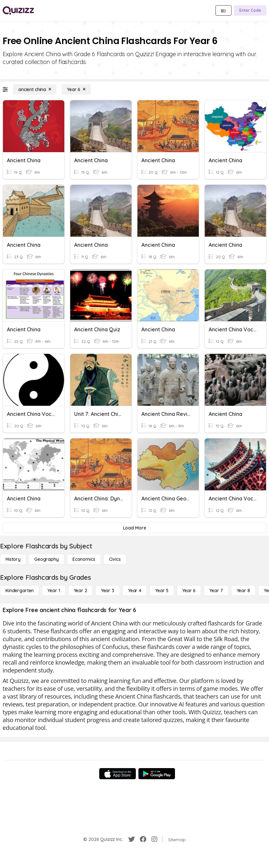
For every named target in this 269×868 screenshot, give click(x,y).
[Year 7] (216, 591)
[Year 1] (54, 591)
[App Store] (118, 774)
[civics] (115, 559)
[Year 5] (162, 591)
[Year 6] (76, 89)
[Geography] (47, 559)
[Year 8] (243, 591)
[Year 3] (108, 591)
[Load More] (134, 528)
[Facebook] (143, 839)
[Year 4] (135, 591)
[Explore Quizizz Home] (18, 10)
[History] (13, 559)
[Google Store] (157, 774)
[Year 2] (80, 591)
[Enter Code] (250, 10)
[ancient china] (35, 89)
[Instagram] (154, 839)
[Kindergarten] (20, 591)
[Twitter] (132, 839)
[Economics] (84, 559)
